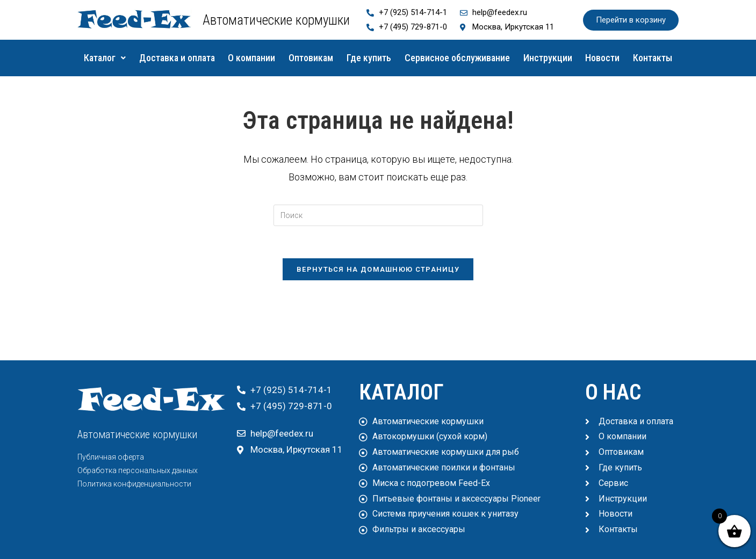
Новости (652, 58)
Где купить (398, 58)
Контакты (378, 84)
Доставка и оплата (187, 58)
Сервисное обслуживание (493, 58)
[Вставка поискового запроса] (378, 241)
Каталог (108, 58)
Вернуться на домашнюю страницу (378, 295)
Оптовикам (334, 58)
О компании (268, 58)
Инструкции (590, 58)
